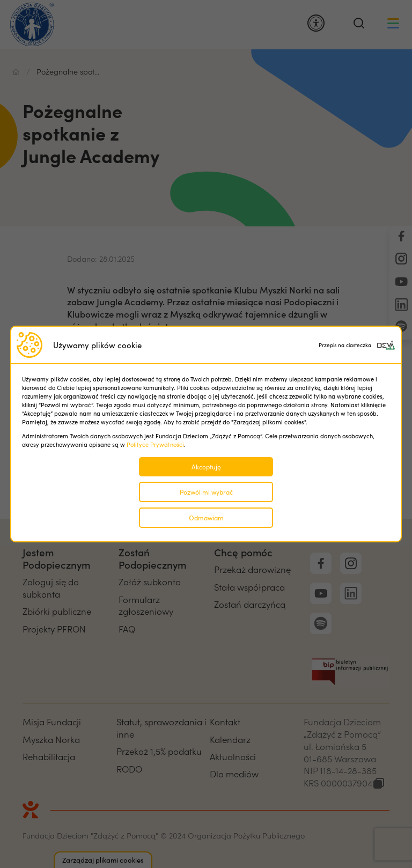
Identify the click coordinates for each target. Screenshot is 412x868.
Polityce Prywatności (155, 444)
